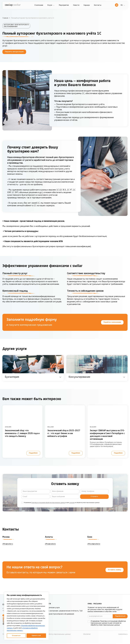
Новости (76, 5)
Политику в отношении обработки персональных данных (48, 503)
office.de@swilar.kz (94, 544)
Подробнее (33, 453)
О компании (39, 5)
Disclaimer (87, 635)
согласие (72, 503)
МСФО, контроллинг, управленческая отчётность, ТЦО (63, 612)
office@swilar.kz (51, 544)
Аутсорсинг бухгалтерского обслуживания (61, 617)
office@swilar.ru (8, 544)
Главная (5, 18)
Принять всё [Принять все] (36, 636)
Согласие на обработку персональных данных (54, 635)
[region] (26, 616)
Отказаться (16, 636)
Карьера (87, 5)
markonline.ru (123, 635)
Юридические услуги (53, 608)
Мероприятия (64, 5)
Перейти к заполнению (112, 322)
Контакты (98, 5)
